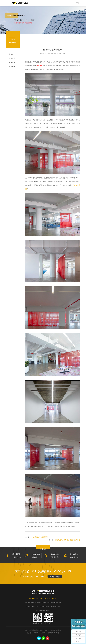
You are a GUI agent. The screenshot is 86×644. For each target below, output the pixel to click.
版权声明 (36, 633)
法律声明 (43, 633)
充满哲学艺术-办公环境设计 (40, 537)
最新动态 (12, 54)
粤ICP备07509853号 (53, 633)
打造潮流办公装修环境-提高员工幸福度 (68, 540)
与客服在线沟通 (55, 577)
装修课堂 (12, 58)
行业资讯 (12, 62)
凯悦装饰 (19, 3)
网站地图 (29, 633)
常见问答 (12, 66)
